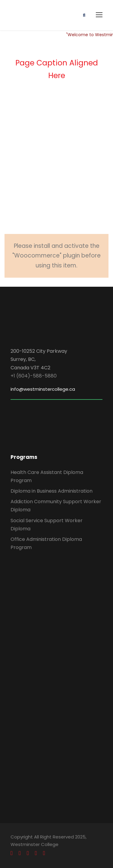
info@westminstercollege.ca (43, 389)
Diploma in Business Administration (52, 491)
